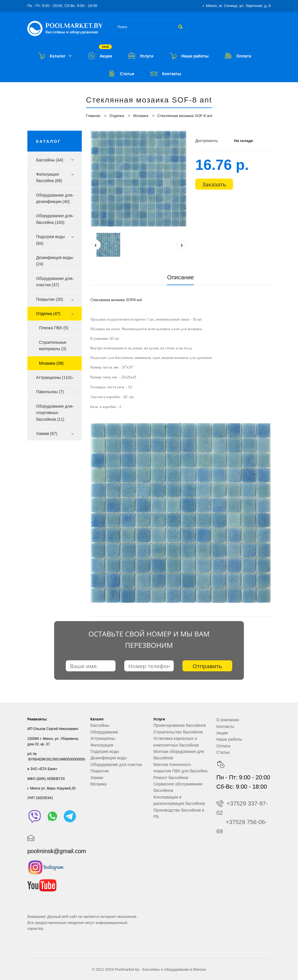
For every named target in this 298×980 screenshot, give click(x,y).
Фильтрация (102, 745)
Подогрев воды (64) (50, 240)
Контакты (225, 727)
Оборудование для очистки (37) (54, 282)
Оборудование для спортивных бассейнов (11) (54, 413)
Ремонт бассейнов (171, 778)
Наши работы (229, 739)
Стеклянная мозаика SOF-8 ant (185, 116)
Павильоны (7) (50, 392)
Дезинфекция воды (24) (54, 261)
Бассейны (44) (50, 160)
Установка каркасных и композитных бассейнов (176, 742)
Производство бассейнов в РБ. (179, 813)
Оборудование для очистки (116, 765)
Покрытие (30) (50, 299)
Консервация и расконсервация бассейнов (179, 800)
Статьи (223, 752)
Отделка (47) (48, 314)
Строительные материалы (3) (53, 346)
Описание (180, 277)
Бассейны (100, 725)
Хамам (97, 778)
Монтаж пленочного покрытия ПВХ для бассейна (180, 768)
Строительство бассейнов (178, 732)
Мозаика (141, 116)
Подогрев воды (105, 751)
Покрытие (100, 771)
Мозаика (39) (51, 363)
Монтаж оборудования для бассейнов (179, 755)
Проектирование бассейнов (180, 725)
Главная (93, 116)
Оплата (223, 746)
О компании (228, 720)
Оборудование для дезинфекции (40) (54, 198)
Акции (222, 733)
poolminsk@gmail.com (57, 851)
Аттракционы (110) (54, 377)
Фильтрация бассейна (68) (49, 177)
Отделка (117, 116)
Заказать (214, 184)
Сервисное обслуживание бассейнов (178, 787)
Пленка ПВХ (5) (54, 328)
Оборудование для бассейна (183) (54, 219)
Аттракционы (103, 738)
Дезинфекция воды (109, 758)
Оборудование (104, 732)
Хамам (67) (47, 434)
